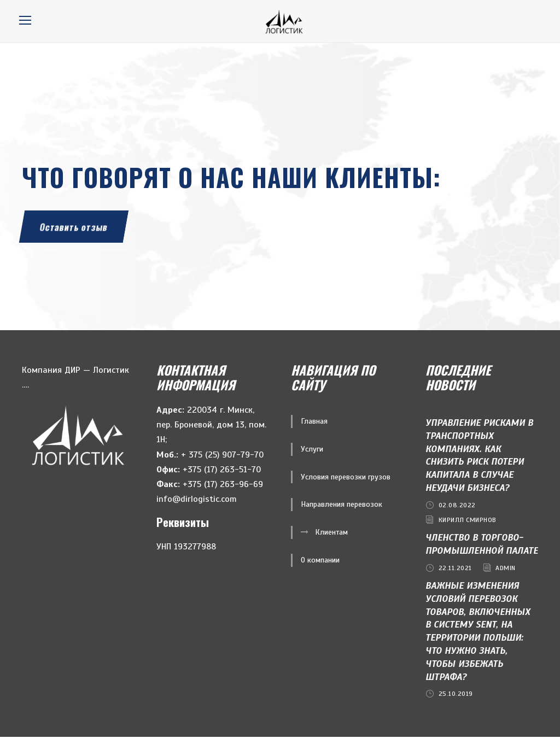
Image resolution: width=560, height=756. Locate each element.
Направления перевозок (342, 524)
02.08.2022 (457, 525)
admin (506, 588)
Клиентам (331, 552)
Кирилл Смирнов (468, 540)
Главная (314, 441)
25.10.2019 (456, 713)
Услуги (312, 469)
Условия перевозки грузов (346, 497)
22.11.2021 (455, 588)
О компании (320, 580)
